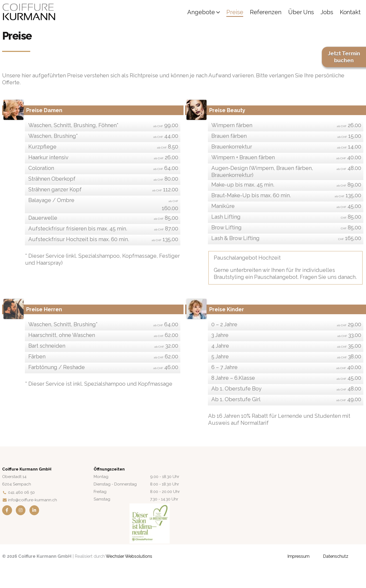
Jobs (327, 12)
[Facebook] (7, 510)
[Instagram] (21, 510)
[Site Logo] (29, 12)
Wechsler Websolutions (129, 556)
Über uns (301, 12)
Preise (235, 12)
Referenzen (266, 12)
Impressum (298, 556)
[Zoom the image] (150, 507)
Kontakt (350, 12)
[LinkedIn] (34, 510)
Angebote (201, 12)
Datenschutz (336, 556)
